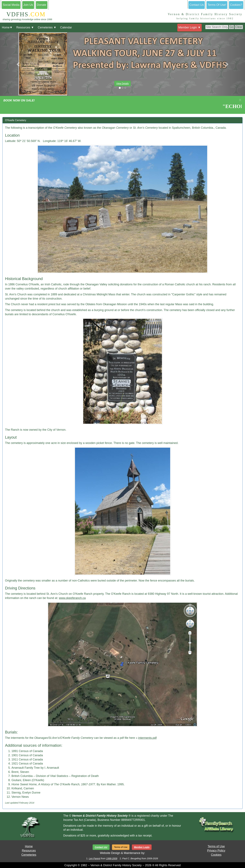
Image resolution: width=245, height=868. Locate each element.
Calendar (66, 27)
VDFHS (24, 14)
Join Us (28, 5)
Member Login (190, 27)
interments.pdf (147, 738)
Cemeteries (47, 27)
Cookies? (236, 5)
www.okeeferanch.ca (72, 598)
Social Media (11, 5)
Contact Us (197, 5)
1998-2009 (112, 858)
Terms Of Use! (217, 5)
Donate (42, 5)
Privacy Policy (216, 851)
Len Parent (95, 858)
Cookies (216, 855)
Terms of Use (216, 846)
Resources (25, 27)
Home (7, 27)
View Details (123, 83)
